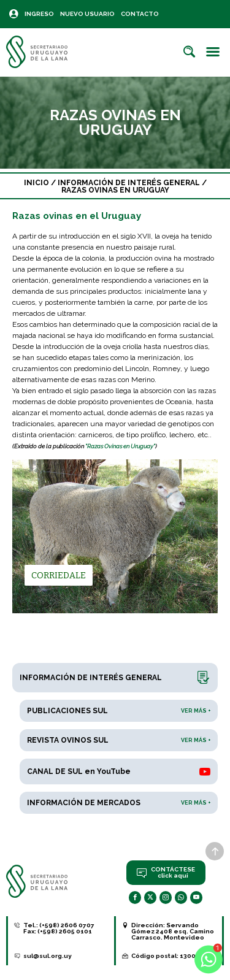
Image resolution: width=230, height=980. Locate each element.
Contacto (140, 14)
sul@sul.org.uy (48, 956)
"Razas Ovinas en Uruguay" (120, 446)
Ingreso (39, 14)
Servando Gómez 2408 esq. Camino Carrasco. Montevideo (173, 931)
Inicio (36, 183)
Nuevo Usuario (87, 14)
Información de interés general (129, 183)
